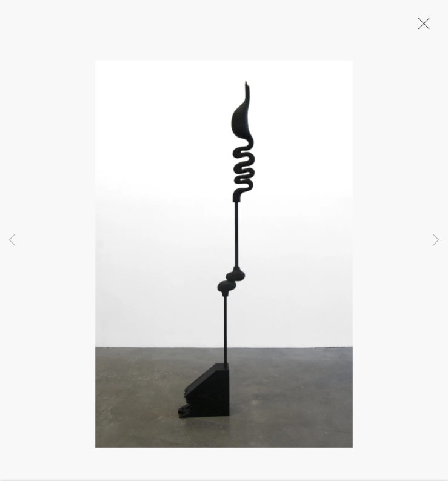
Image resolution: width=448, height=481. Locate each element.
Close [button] (421, 27)
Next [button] (436, 240)
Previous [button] (12, 240)
